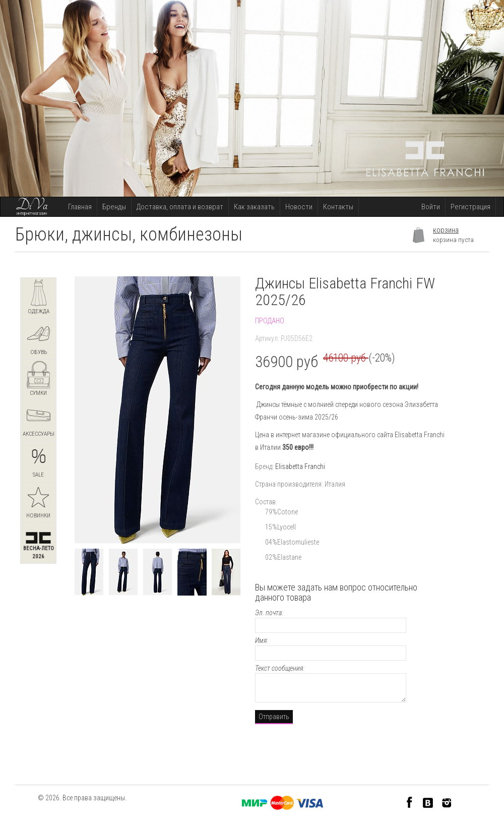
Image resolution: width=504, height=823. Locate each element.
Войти (431, 207)
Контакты (338, 207)
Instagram (447, 802)
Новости (299, 207)
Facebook (409, 802)
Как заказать (254, 207)
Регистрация (470, 207)
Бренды (114, 207)
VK (428, 802)
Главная (80, 207)
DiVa (32, 205)
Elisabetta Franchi (300, 466)
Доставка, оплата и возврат (180, 207)
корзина (446, 230)
